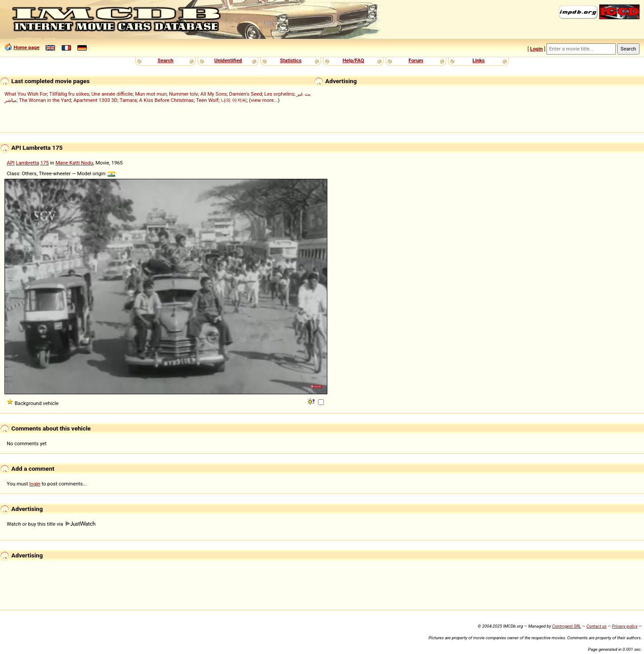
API (11, 163)
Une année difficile (112, 94)
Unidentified (228, 60)
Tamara (128, 100)
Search (165, 60)
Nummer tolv (184, 94)
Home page (26, 47)
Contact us (596, 626)
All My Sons (214, 94)
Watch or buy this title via (51, 524)
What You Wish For (26, 94)
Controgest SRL (566, 626)
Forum (416, 60)
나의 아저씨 (234, 100)
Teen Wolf (207, 100)
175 (44, 163)
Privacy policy (625, 626)
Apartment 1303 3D (95, 100)
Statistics (291, 60)
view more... (265, 100)
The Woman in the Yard (45, 100)
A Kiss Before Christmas (166, 100)
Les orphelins (279, 94)
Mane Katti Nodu (74, 163)
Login (536, 49)
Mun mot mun (151, 94)
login (35, 484)
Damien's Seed (245, 94)
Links (478, 60)
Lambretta (27, 163)
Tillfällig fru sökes (69, 94)
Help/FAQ (353, 60)
